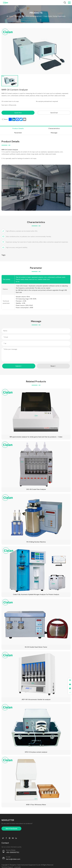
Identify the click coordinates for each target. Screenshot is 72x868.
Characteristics (54, 128)
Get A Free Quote (11, 826)
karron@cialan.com (13, 857)
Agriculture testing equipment (32, 16)
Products (18, 16)
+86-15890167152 (13, 850)
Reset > (53, 365)
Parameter (18, 132)
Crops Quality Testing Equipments (54, 16)
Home (11, 16)
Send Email (54, 113)
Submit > (19, 365)
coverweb (17, 865)
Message (54, 132)
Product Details (18, 128)
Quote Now (19, 113)
